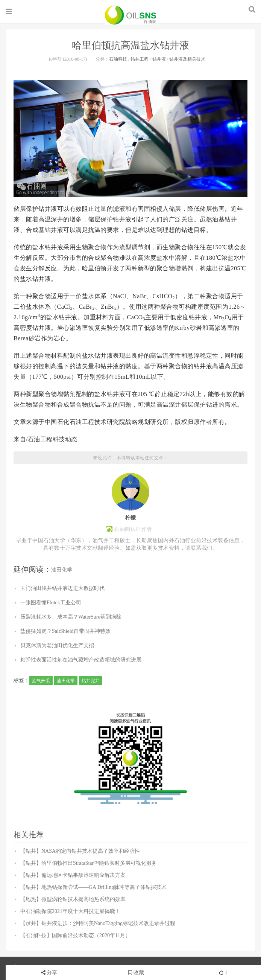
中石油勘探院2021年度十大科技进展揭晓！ (70, 911)
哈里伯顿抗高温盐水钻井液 (130, 45)
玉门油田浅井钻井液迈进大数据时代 (62, 588)
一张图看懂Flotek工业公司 (51, 603)
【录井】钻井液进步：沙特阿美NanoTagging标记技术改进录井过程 (98, 923)
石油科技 (118, 59)
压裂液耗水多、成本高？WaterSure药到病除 (71, 617)
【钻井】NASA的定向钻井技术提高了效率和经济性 (80, 851)
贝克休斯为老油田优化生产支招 (57, 645)
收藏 (136, 973)
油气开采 (41, 681)
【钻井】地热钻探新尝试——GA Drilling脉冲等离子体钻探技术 (93, 887)
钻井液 (159, 59)
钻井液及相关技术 (187, 59)
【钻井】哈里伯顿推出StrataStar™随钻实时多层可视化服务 (89, 863)
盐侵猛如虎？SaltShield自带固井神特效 (65, 631)
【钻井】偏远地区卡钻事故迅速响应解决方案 (73, 875)
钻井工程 (140, 59)
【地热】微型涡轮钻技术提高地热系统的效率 (73, 899)
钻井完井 (91, 681)
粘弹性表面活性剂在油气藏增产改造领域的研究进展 (81, 660)
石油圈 (130, 15)
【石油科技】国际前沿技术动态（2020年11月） (75, 935)
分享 (52, 973)
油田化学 (62, 570)
